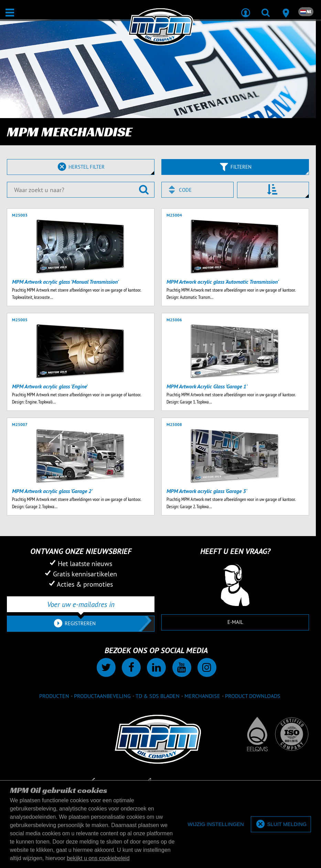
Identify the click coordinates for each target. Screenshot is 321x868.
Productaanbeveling (102, 696)
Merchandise (202, 696)
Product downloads (253, 696)
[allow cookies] (281, 824)
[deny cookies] (216, 824)
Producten (54, 696)
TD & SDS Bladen (158, 696)
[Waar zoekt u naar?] (81, 190)
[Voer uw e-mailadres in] (81, 604)
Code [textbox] (185, 190)
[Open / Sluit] (10, 13)
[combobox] (197, 190)
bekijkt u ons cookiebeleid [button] (98, 858)
